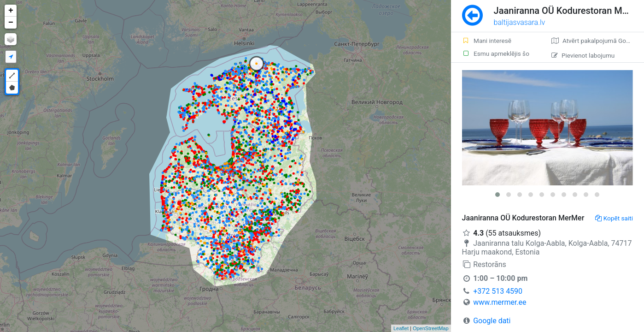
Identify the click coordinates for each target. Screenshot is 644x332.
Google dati (492, 321)
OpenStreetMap (431, 328)
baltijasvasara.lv (520, 22)
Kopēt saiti (614, 218)
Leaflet (401, 328)
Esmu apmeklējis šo (496, 53)
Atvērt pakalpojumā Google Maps (598, 41)
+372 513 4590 (498, 291)
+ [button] (11, 11)
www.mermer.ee (500, 302)
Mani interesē (487, 41)
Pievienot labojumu (583, 55)
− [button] (11, 23)
